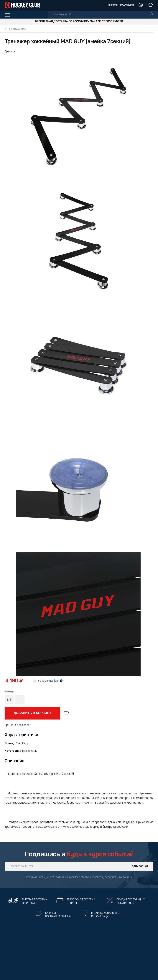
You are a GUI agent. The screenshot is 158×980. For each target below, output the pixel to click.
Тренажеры (18, 30)
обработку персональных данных (112, 877)
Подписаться (139, 866)
